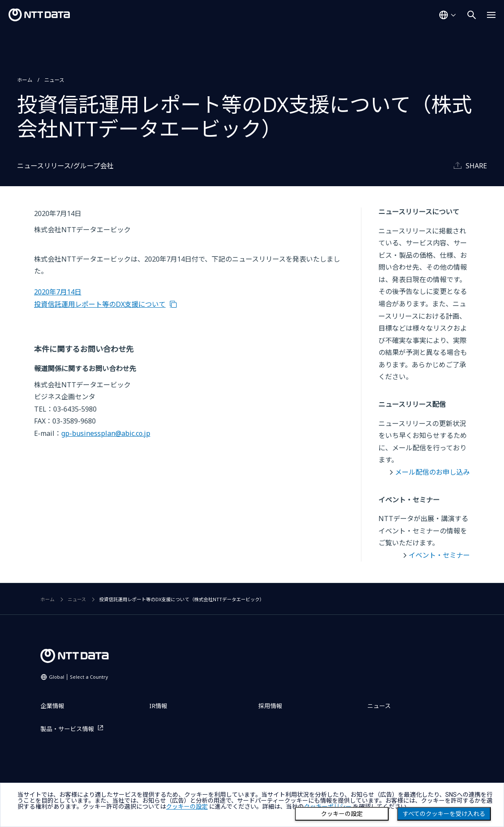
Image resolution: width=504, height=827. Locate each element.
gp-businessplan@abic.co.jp (106, 433)
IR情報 (158, 706)
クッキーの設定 (342, 814)
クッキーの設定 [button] (187, 807)
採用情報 (270, 706)
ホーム (25, 80)
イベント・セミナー (439, 555)
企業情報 (52, 706)
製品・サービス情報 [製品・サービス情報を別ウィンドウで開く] (67, 729)
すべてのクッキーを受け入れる (444, 814)
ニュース (54, 80)
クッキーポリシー (328, 807)
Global (79, 677)
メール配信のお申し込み (432, 472)
